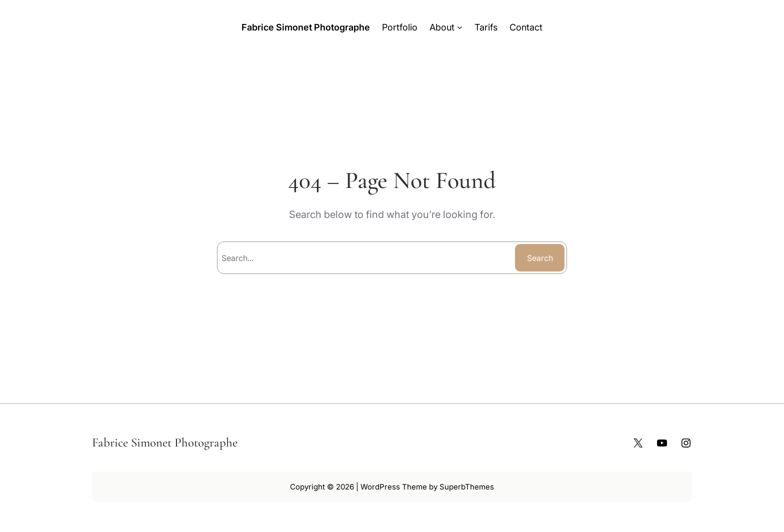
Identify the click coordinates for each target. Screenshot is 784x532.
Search (540, 258)
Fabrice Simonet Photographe (306, 27)
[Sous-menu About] (460, 27)
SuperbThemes (467, 487)
